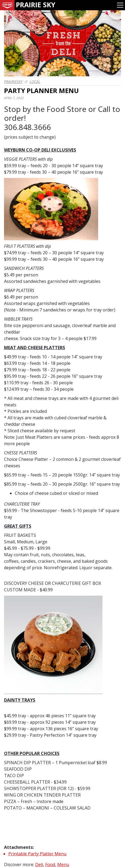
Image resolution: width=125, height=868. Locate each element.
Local (35, 82)
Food (50, 864)
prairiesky (13, 82)
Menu (63, 864)
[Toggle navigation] (120, 5)
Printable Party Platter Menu (37, 854)
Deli (39, 864)
